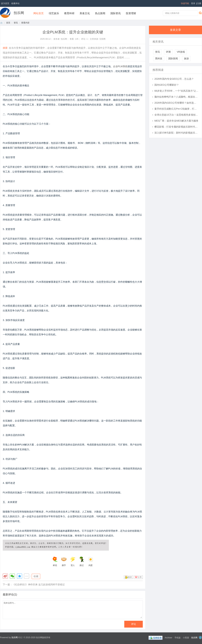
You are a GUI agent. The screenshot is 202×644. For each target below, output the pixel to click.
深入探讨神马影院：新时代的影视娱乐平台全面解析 (176, 133)
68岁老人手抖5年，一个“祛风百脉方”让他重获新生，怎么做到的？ (176, 91)
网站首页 (39, 13)
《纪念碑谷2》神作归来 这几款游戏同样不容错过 (39, 584)
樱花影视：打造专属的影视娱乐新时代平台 (176, 127)
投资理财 (131, 13)
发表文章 (175, 30)
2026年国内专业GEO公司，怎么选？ (174, 79)
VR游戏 (181, 52)
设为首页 (5, 3)
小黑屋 (186, 638)
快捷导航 (185, 3)
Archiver (168, 638)
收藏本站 (15, 3)
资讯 (16, 23)
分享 (140, 577)
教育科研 (69, 13)
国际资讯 (116, 13)
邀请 (130, 577)
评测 (168, 52)
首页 (1, 23)
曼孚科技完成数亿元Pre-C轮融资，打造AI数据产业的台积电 (176, 109)
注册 (199, 3)
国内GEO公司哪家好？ (167, 85)
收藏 (36, 576)
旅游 (186, 58)
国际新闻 (173, 58)
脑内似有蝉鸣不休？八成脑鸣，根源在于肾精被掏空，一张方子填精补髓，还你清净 (176, 97)
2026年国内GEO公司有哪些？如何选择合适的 (176, 103)
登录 (193, 3)
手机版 (178, 638)
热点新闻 (100, 13)
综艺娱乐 (54, 13)
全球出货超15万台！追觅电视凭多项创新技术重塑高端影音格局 (176, 115)
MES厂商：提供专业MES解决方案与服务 (176, 121)
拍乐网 (19, 13)
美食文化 (85, 13)
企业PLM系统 (120, 66)
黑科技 (159, 58)
